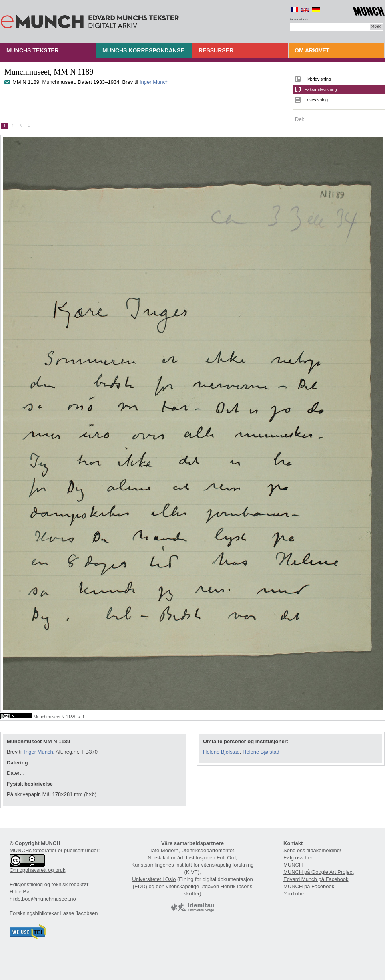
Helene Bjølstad (221, 752)
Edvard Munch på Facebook (316, 879)
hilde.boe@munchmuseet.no (43, 899)
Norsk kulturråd (165, 858)
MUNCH (293, 865)
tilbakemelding (323, 850)
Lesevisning (316, 100)
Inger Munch (154, 82)
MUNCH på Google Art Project (319, 872)
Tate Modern (164, 850)
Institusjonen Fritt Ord (211, 858)
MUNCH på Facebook (309, 886)
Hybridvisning (318, 79)
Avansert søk (299, 19)
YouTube (294, 894)
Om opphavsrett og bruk (37, 870)
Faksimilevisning (321, 89)
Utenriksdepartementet (208, 850)
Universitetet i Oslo (154, 879)
